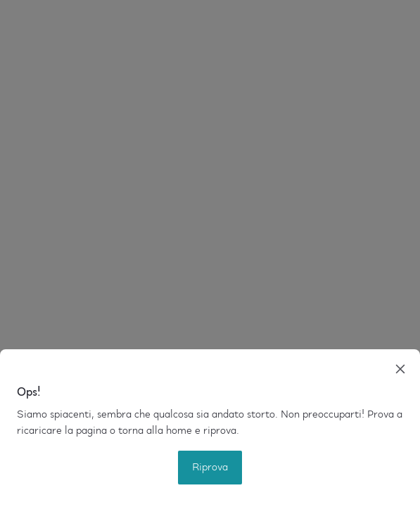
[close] (400, 369)
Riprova (210, 468)
